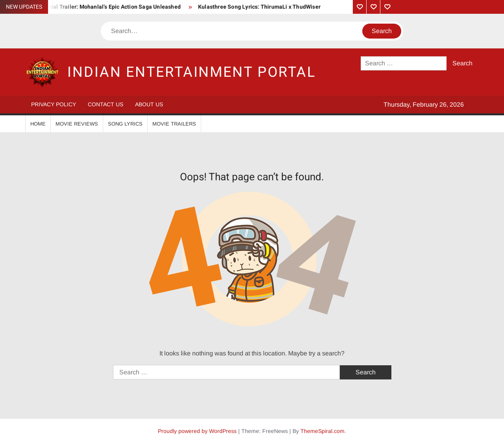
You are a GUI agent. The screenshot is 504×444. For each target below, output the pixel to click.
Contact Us (106, 104)
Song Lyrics (125, 124)
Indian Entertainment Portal (192, 72)
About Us (149, 104)
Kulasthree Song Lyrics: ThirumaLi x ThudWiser (259, 7)
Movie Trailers (174, 124)
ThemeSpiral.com (322, 431)
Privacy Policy (54, 104)
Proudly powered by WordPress (197, 431)
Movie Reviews (77, 124)
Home (38, 124)
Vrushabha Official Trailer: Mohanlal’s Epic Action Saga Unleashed (95, 7)
